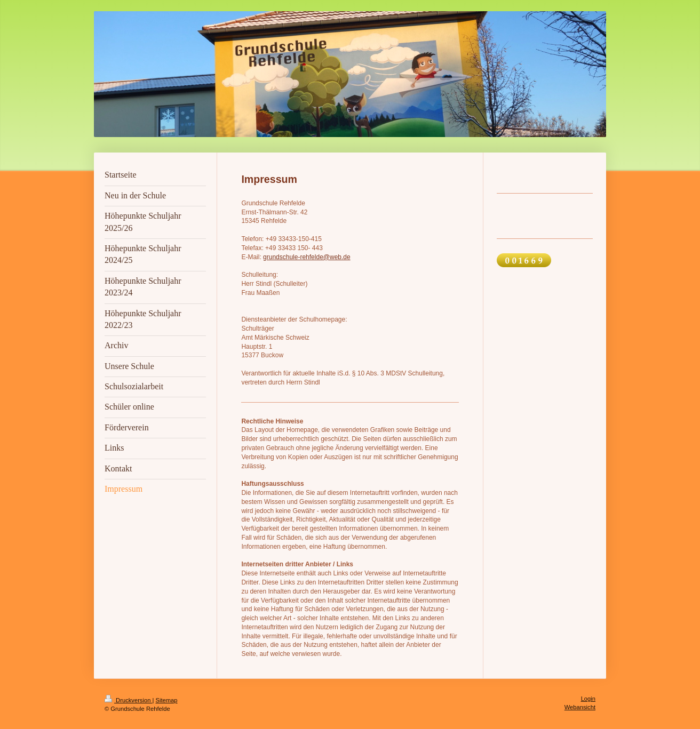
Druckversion (129, 700)
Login (588, 699)
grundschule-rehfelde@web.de (307, 257)
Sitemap (167, 700)
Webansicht (580, 707)
